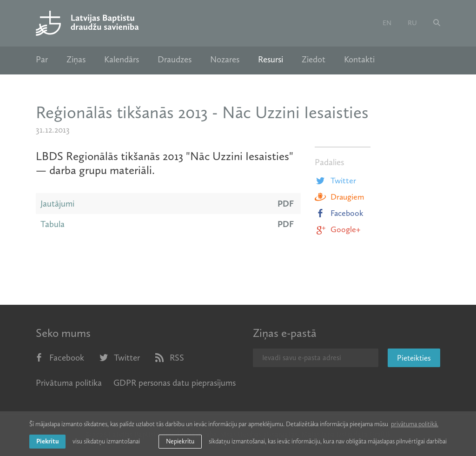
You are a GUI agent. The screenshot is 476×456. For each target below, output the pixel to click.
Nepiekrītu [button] (180, 441)
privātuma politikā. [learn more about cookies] (415, 424)
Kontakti (359, 60)
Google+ (337, 229)
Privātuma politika (69, 383)
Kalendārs (122, 60)
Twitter (335, 181)
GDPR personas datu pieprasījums (175, 383)
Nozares (225, 60)
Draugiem (339, 197)
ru (412, 23)
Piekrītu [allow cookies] (47, 441)
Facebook (339, 213)
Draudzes (175, 60)
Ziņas (76, 60)
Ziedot (314, 60)
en (387, 23)
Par (42, 60)
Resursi (271, 60)
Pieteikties (414, 358)
